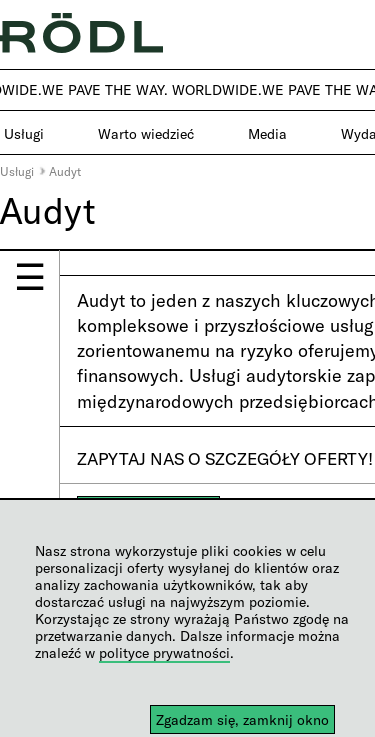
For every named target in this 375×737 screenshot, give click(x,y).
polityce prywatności (164, 652)
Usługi (17, 171)
